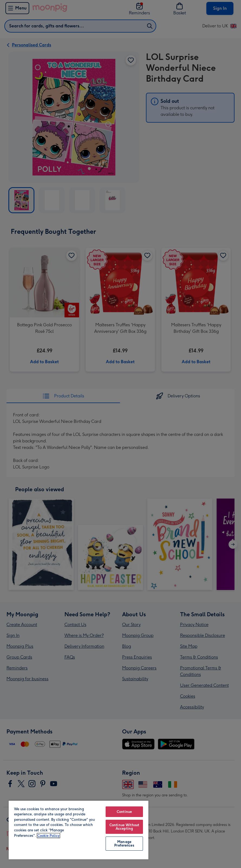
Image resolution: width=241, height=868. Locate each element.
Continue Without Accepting (124, 827)
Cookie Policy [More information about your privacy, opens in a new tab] (48, 836)
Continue (124, 812)
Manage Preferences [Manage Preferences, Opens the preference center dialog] (124, 844)
